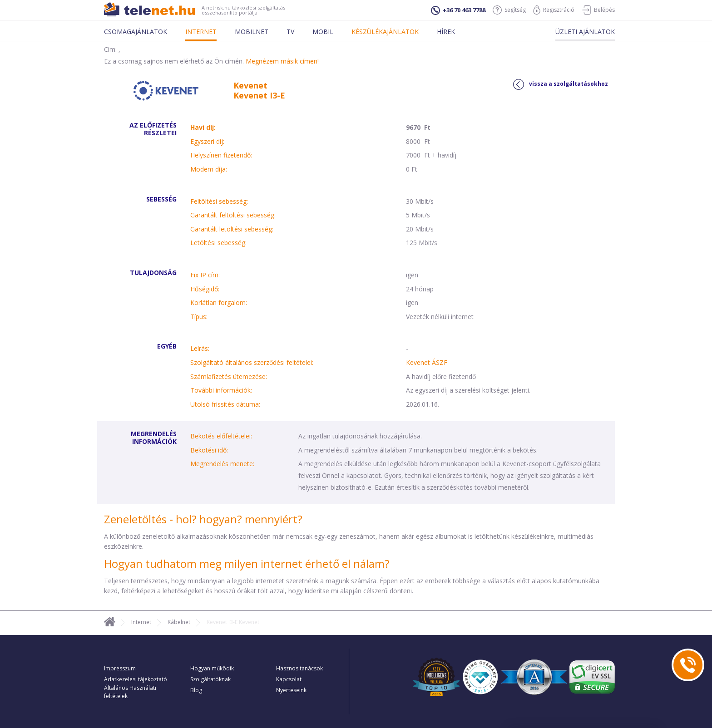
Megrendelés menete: (222, 464)
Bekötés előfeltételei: (221, 436)
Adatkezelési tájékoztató (136, 679)
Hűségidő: (205, 289)
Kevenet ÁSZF (427, 362)
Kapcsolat (289, 679)
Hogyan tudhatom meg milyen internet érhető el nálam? (247, 563)
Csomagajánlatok (136, 32)
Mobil (323, 32)
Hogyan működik (212, 668)
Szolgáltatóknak (210, 679)
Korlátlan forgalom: (219, 303)
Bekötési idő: (209, 450)
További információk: (221, 390)
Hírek (446, 32)
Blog (196, 690)
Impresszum (120, 668)
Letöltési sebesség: (218, 243)
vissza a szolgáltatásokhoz (561, 84)
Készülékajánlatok (385, 32)
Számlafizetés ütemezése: (229, 376)
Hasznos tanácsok (299, 668)
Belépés (598, 10)
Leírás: (200, 348)
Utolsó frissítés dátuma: (225, 404)
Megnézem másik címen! (282, 61)
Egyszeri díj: (207, 141)
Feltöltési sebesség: (219, 201)
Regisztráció (554, 10)
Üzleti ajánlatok (585, 32)
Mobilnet (252, 32)
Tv (290, 32)
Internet (201, 32)
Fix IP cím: (205, 275)
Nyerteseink (291, 690)
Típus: (199, 317)
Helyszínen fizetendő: (221, 155)
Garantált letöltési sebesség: (232, 229)
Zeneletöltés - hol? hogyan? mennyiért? (203, 519)
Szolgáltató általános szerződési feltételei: (252, 362)
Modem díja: (209, 169)
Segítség (509, 10)
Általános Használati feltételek (130, 692)
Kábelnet (179, 622)
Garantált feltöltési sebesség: (233, 215)
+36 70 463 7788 (458, 10)
